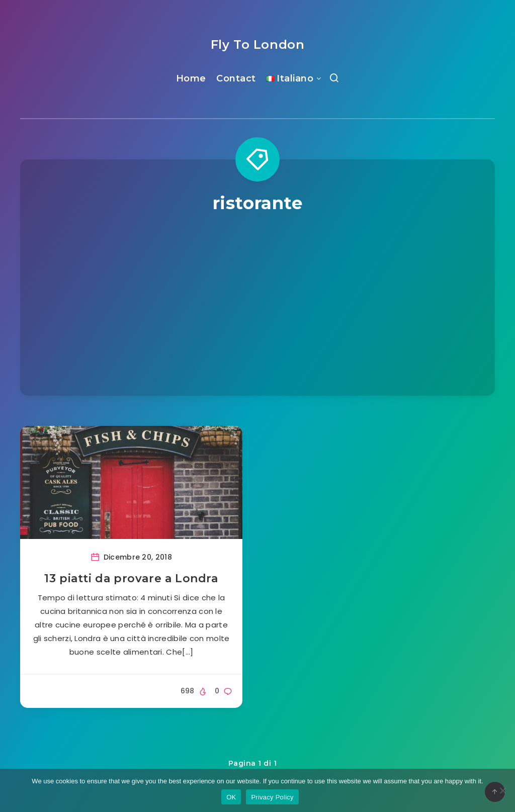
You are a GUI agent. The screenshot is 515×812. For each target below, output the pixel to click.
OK (231, 797)
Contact (236, 78)
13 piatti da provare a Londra (131, 578)
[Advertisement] (257, 290)
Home (191, 78)
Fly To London (258, 44)
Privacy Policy (272, 797)
